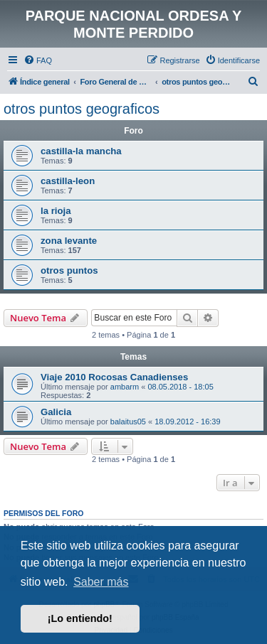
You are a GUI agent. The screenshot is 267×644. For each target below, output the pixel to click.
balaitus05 (128, 422)
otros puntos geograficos (82, 109)
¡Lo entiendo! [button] (80, 618)
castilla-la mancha (81, 151)
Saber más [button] (101, 582)
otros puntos (69, 270)
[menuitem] (38, 60)
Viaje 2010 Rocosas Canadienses (114, 377)
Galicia (56, 412)
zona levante (69, 241)
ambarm (125, 387)
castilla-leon (68, 181)
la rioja (56, 211)
